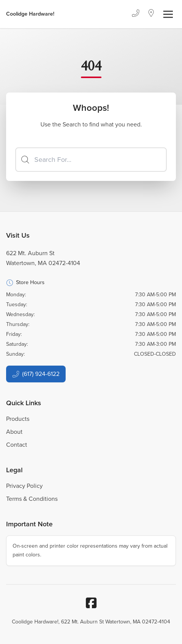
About (14, 432)
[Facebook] (91, 603)
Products (18, 419)
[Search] (91, 160)
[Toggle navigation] (168, 14)
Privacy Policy (24, 486)
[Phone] (135, 14)
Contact (17, 445)
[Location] (151, 14)
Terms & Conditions (32, 499)
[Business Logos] (30, 14)
